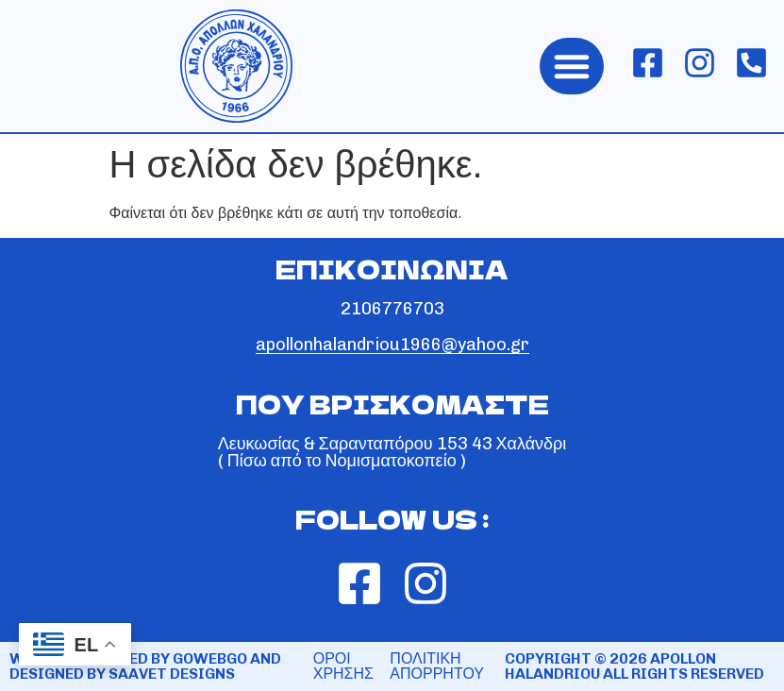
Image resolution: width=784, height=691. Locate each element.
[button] (572, 66)
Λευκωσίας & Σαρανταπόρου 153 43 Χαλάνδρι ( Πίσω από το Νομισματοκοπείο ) (392, 452)
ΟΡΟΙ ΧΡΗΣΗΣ (343, 666)
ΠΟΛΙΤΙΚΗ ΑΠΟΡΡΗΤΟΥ (437, 666)
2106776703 (392, 309)
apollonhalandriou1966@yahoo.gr (392, 345)
